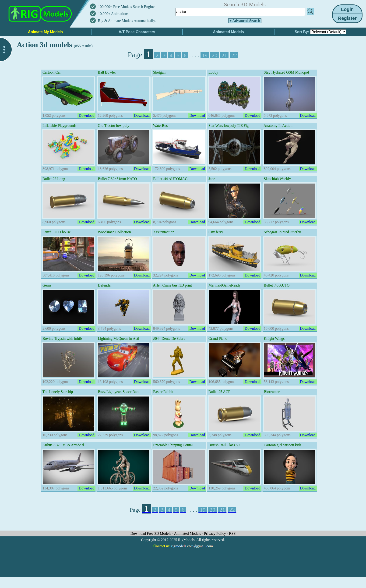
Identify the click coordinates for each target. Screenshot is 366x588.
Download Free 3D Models (151, 533)
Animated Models (188, 533)
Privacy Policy (215, 533)
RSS (232, 533)
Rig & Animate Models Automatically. (127, 21)
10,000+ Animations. (114, 14)
